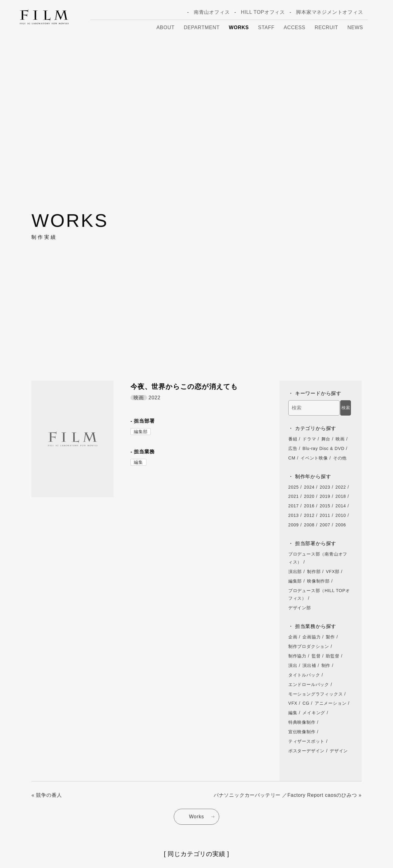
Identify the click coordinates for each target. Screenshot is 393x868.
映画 (340, 439)
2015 (325, 506)
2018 (341, 496)
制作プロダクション (309, 646)
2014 (341, 506)
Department (202, 27)
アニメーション (331, 703)
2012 (309, 515)
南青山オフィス (212, 12)
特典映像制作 (302, 722)
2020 (309, 496)
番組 (293, 439)
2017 (294, 506)
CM (292, 458)
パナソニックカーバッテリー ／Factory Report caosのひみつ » (288, 795)
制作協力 (297, 656)
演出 (293, 665)
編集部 (141, 432)
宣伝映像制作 (302, 732)
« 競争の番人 (47, 795)
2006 (341, 525)
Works (239, 27)
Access (295, 27)
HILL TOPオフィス (263, 12)
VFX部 (333, 572)
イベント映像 (314, 458)
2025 (294, 487)
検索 (346, 408)
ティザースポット (306, 741)
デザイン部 (300, 608)
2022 (341, 487)
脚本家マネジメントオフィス (329, 12)
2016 (309, 506)
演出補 (309, 665)
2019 (325, 496)
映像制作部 (318, 581)
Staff (266, 27)
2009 (294, 525)
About (165, 27)
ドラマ (309, 439)
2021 (294, 496)
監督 (316, 656)
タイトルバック (304, 675)
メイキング (314, 713)
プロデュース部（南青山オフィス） (318, 558)
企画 (293, 637)
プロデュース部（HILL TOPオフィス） (319, 595)
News (355, 27)
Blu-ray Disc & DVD (323, 448)
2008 (309, 525)
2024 (309, 487)
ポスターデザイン (306, 751)
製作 (330, 637)
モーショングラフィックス (316, 694)
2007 (325, 525)
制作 (326, 665)
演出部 (295, 572)
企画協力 (311, 637)
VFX (293, 703)
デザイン (339, 751)
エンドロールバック (309, 684)
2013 (294, 515)
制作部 (314, 572)
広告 (293, 448)
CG (306, 703)
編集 (138, 462)
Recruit (327, 27)
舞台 (326, 439)
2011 (325, 515)
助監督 (333, 656)
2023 (325, 487)
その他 (340, 458)
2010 (341, 515)
